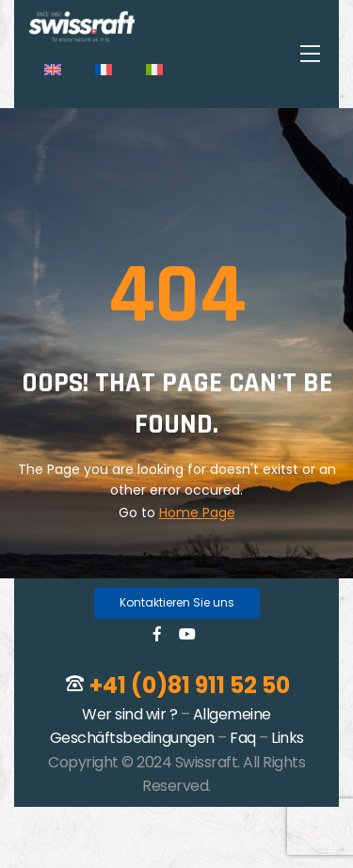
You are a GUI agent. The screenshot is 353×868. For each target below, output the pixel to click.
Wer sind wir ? (129, 714)
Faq (243, 738)
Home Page (197, 513)
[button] (177, 603)
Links (288, 738)
